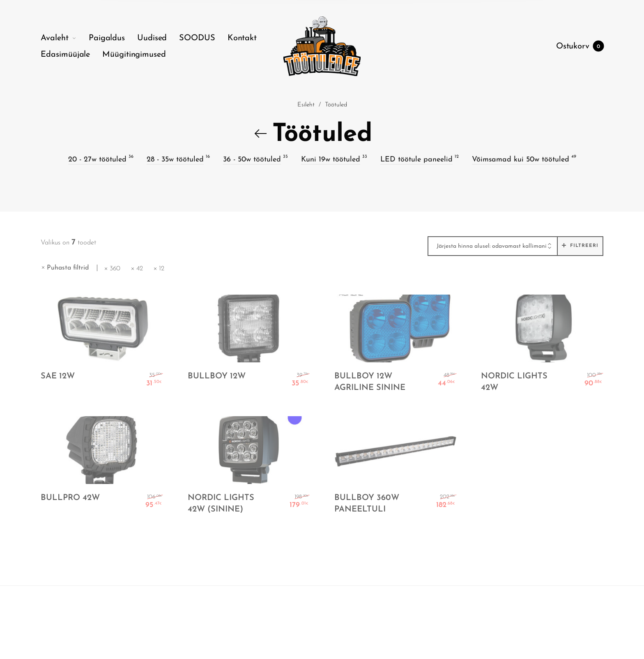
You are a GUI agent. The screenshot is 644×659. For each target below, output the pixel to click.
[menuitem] (65, 38)
